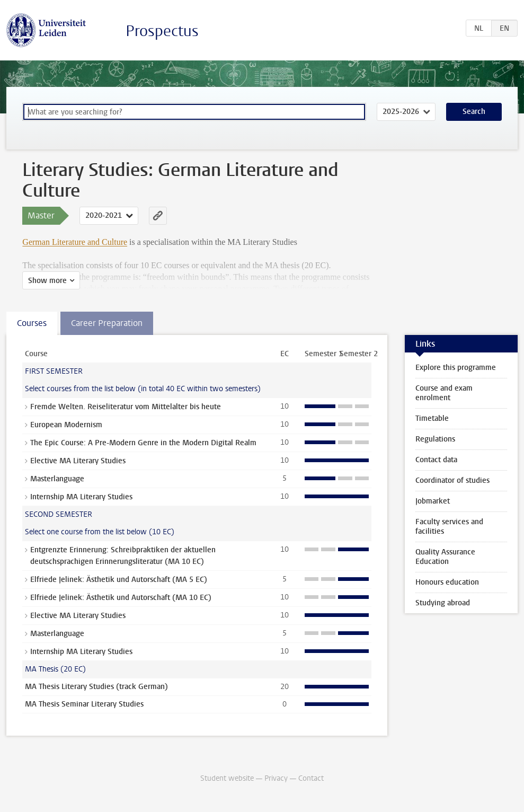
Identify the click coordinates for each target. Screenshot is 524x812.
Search (474, 112)
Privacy (276, 778)
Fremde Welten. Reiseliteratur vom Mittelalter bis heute (126, 407)
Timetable (432, 418)
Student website (227, 778)
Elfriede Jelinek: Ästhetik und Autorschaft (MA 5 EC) (119, 580)
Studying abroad (443, 603)
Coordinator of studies (452, 480)
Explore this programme (456, 368)
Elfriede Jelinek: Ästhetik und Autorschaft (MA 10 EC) (121, 598)
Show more (47, 281)
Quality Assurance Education (445, 557)
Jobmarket (433, 501)
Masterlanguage (57, 479)
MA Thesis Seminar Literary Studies (84, 704)
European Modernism (66, 425)
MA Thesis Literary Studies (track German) (96, 687)
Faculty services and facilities (449, 527)
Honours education (447, 582)
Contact (311, 778)
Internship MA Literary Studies (81, 497)
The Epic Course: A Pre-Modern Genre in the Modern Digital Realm (143, 443)
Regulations (435, 439)
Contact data (436, 460)
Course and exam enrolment (444, 393)
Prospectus (162, 31)
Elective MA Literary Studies (78, 461)
